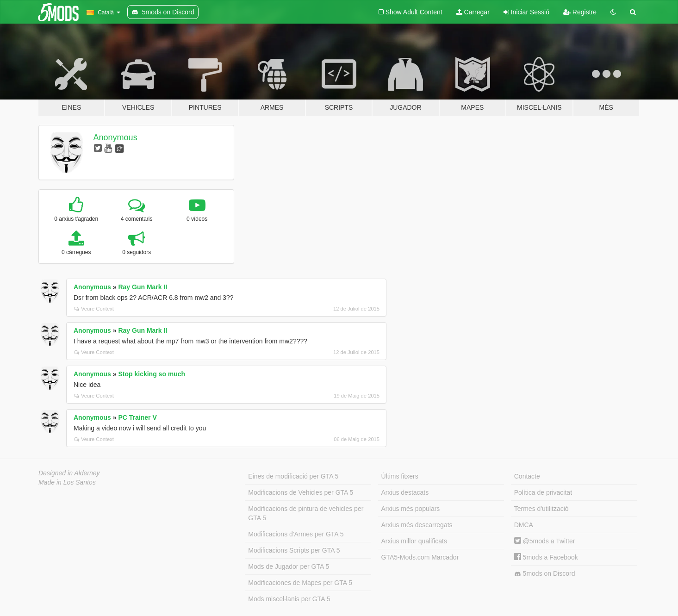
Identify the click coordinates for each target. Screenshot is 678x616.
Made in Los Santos (67, 482)
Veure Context (94, 309)
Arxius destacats (405, 492)
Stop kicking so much (152, 374)
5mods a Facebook (546, 557)
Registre (580, 12)
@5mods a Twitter (545, 541)
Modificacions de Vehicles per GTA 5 (301, 492)
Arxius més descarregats (417, 525)
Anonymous (115, 137)
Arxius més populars (411, 509)
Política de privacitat (543, 492)
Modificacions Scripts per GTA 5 (294, 550)
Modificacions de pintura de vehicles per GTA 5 (306, 513)
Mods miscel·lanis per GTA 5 (289, 599)
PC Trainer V (137, 417)
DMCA (524, 525)
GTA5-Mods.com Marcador (420, 557)
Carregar (473, 12)
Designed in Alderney (69, 473)
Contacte (527, 476)
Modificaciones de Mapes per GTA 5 (300, 583)
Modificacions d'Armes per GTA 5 (296, 534)
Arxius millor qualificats (414, 541)
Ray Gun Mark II (143, 287)
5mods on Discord (545, 574)
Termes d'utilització (541, 509)
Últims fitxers (400, 476)
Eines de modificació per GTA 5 (293, 476)
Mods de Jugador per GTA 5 (289, 566)
